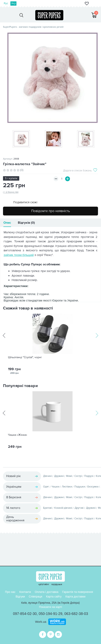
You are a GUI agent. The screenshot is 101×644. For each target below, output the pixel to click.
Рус (6, 3)
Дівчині (47, 476)
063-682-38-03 (76, 614)
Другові (79, 508)
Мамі (69, 476)
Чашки (55, 487)
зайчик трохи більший (19, 255)
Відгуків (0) (26, 223)
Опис (7, 223)
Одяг (46, 487)
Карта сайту (54, 596)
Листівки (67, 487)
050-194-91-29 (50, 614)
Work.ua (41, 622)
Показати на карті (51, 607)
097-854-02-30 (25, 614)
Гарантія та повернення (78, 592)
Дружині (59, 476)
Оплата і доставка (47, 592)
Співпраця (36, 596)
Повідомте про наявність (51, 211)
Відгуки (20, 596)
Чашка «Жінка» (18, 435)
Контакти (25, 592)
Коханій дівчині (63, 508)
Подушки (80, 487)
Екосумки (93, 487)
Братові (47, 508)
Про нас (10, 592)
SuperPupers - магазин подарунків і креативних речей (33, 27)
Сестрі (78, 476)
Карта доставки (75, 596)
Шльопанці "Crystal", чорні (25, 357)
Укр (13, 3)
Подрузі (89, 476)
